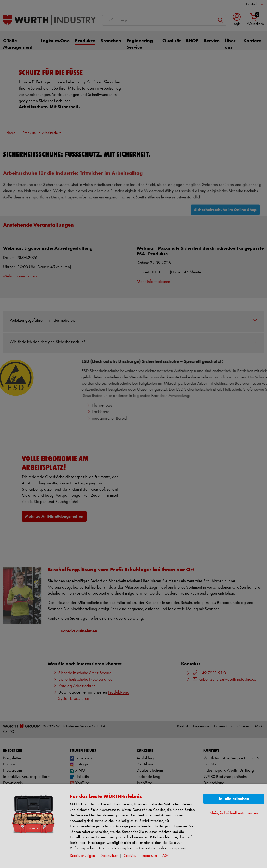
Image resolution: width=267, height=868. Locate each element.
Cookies (130, 856)
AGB (166, 856)
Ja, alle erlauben (234, 799)
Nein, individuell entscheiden (234, 813)
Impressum (149, 856)
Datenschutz (109, 856)
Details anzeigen (82, 856)
